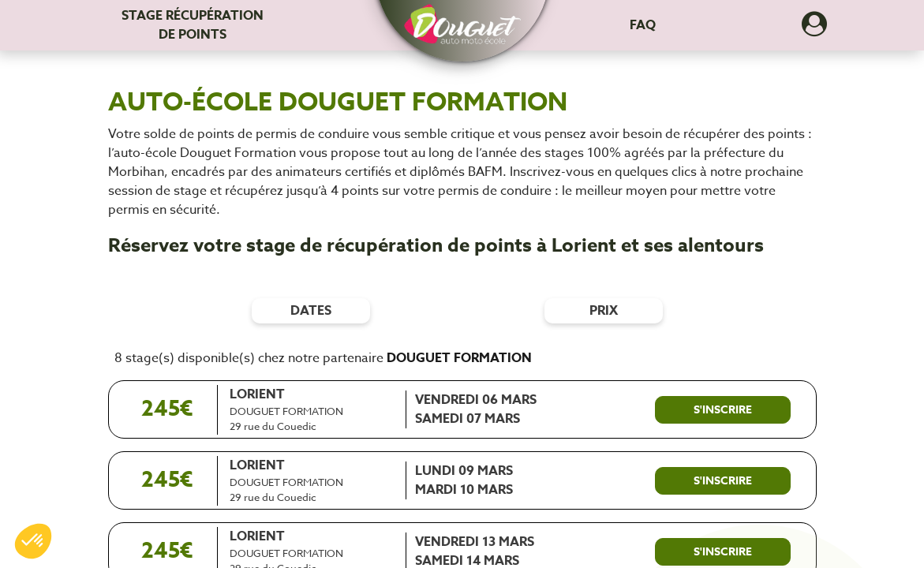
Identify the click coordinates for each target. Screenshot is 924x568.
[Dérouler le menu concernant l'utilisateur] (814, 29)
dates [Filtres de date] (311, 311)
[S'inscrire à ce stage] (723, 410)
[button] (462, 17)
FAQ (643, 25)
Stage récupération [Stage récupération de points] (193, 25)
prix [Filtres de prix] (604, 311)
